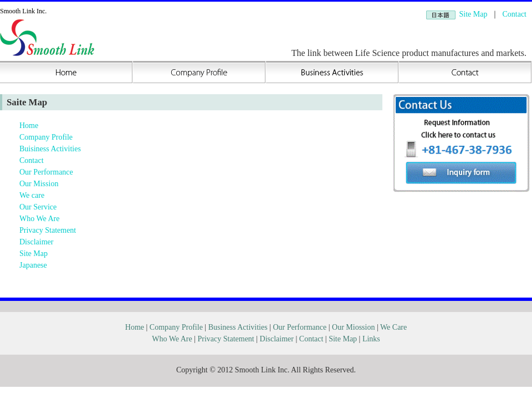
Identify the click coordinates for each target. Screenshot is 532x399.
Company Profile (199, 72)
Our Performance (46, 172)
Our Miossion (353, 327)
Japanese (33, 265)
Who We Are (39, 219)
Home (66, 72)
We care (32, 195)
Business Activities (238, 327)
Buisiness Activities (332, 72)
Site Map (474, 14)
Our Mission (39, 184)
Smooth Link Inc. (23, 11)
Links (371, 339)
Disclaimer (36, 242)
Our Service (38, 207)
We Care (393, 327)
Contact (514, 14)
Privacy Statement (48, 230)
